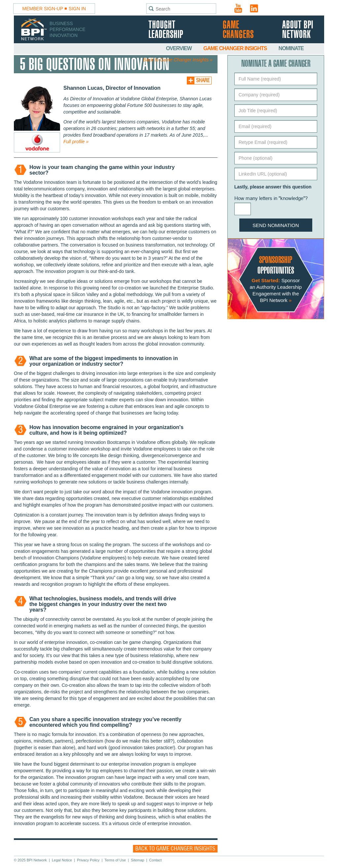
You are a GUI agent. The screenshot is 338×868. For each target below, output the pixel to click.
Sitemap (137, 860)
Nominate (291, 48)
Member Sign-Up (43, 9)
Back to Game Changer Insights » (178, 60)
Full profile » (76, 142)
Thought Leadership (166, 30)
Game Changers (238, 30)
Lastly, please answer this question (273, 187)
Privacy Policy (88, 860)
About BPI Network (298, 30)
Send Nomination (276, 225)
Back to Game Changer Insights (175, 849)
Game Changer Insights (236, 48)
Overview (179, 48)
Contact (155, 860)
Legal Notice (62, 860)
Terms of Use (115, 860)
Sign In (77, 9)
